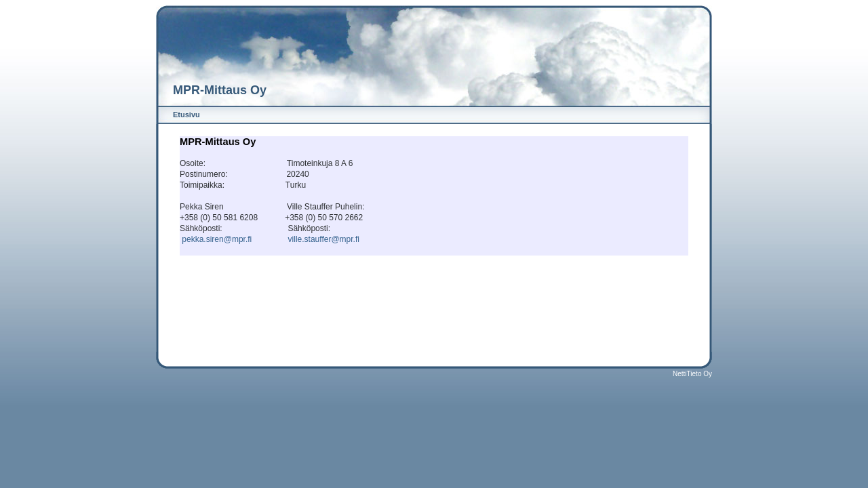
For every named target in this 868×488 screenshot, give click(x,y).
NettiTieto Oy (692, 374)
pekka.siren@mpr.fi (217, 239)
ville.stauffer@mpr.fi (324, 239)
